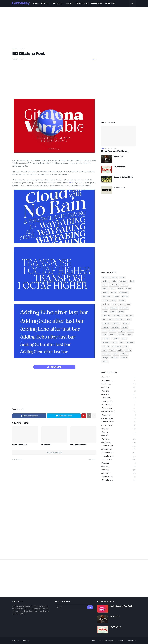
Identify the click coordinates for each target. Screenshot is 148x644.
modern (105, 327)
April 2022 (119, 439)
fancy (114, 300)
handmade (106, 316)
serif (122, 342)
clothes (105, 293)
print (104, 335)
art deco (105, 281)
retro (129, 335)
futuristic (114, 308)
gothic (105, 312)
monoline (115, 327)
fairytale (105, 300)
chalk (113, 289)
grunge (121, 312)
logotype (119, 319)
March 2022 (119, 443)
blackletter (123, 281)
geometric (124, 308)
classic (120, 289)
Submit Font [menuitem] (110, 3)
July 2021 (119, 463)
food (128, 304)
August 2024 (119, 415)
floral (114, 304)
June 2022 (119, 432)
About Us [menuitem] (45, 3)
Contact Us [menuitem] (96, 3)
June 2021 (119, 467)
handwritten (118, 316)
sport (104, 350)
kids (104, 319)
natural (125, 327)
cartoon (124, 285)
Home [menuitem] (36, 3)
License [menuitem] (69, 3)
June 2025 (119, 391)
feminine (106, 304)
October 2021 (119, 460)
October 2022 (119, 426)
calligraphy (114, 285)
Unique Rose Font (78, 445)
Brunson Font (119, 187)
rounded (115, 339)
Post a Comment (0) (54, 453)
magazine (116, 323)
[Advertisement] (74, 25)
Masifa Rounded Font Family (115, 151)
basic (114, 281)
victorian (124, 354)
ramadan (121, 335)
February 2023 (119, 419)
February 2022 (119, 446)
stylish (120, 350)
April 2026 (119, 377)
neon (104, 331)
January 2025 (119, 405)
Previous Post (18, 459)
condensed (123, 293)
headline (129, 316)
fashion (122, 300)
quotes (112, 335)
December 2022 (119, 422)
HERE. (72, 183)
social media (117, 346)
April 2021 (119, 470)
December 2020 (119, 480)
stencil (112, 350)
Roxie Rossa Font (20, 445)
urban (116, 354)
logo (111, 319)
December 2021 (119, 453)
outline (130, 331)
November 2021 (119, 456)
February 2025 (119, 401)
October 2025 (119, 384)
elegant (125, 296)
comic (113, 293)
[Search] (74, 607)
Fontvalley (25, 641)
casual (105, 289)
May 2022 (119, 436)
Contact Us (131, 641)
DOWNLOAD (56, 367)
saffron (125, 339)
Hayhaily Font (119, 167)
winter (105, 362)
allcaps (114, 277)
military (126, 323)
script (115, 342)
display (116, 296)
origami (122, 331)
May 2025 (119, 395)
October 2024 (119, 408)
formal (105, 308)
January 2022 (119, 450)
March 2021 (119, 474)
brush (105, 285)
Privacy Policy (111, 641)
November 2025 (119, 381)
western (124, 358)
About (100, 641)
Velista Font (119, 156)
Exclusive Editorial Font (123, 177)
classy (128, 289)
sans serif (21, 49)
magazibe (106, 323)
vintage (105, 358)
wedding (114, 358)
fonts (121, 304)
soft (126, 346)
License (122, 641)
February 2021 (119, 477)
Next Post (92, 459)
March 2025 (119, 398)
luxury (128, 319)
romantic (106, 339)
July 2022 (119, 429)
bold (132, 281)
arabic (122, 277)
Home (14, 49)
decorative (106, 296)
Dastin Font (46, 445)
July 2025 (119, 388)
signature (130, 342)
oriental (113, 331)
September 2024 (119, 412)
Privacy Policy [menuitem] (82, 3)
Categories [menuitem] (57, 3)
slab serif (106, 346)
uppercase (106, 354)
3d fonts (105, 277)
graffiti (113, 312)
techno (128, 350)
